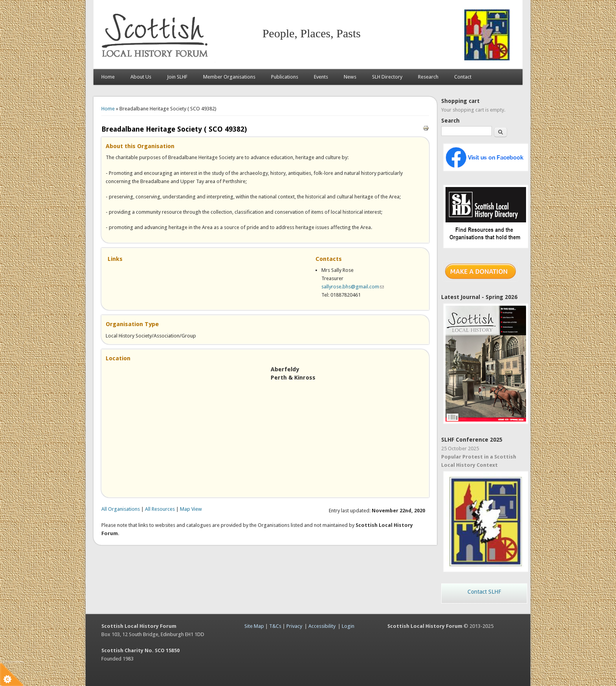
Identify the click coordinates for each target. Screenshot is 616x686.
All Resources (160, 509)
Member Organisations (229, 77)
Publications (285, 77)
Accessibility (322, 626)
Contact (463, 77)
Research (428, 77)
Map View (191, 509)
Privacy (294, 626)
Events (321, 77)
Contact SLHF (484, 592)
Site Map (254, 626)
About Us (141, 77)
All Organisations (121, 509)
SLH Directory (387, 77)
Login (348, 626)
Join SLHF (177, 77)
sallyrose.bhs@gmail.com (353, 287)
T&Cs (275, 626)
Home (108, 77)
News (350, 77)
